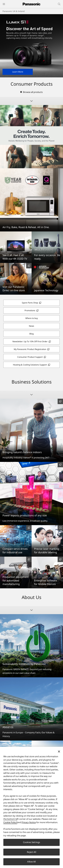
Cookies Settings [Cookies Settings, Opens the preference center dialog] (32, 842)
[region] (32, 807)
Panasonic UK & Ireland (14, 11)
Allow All (31, 862)
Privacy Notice (29, 822)
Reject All (31, 852)
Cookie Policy (10, 822)
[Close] (59, 752)
